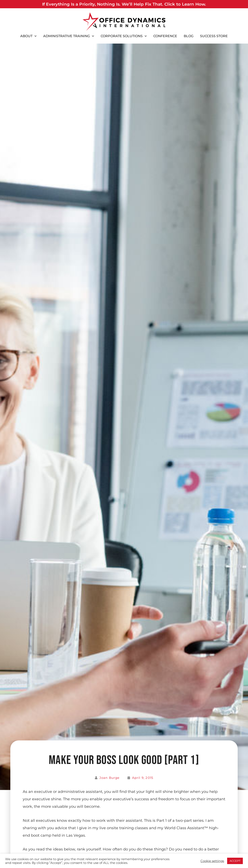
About (28, 36)
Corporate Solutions (124, 36)
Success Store (214, 36)
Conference (165, 36)
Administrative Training (69, 36)
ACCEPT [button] (235, 861)
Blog (189, 36)
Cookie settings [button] (212, 861)
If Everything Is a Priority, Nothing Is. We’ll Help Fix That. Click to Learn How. (124, 4)
